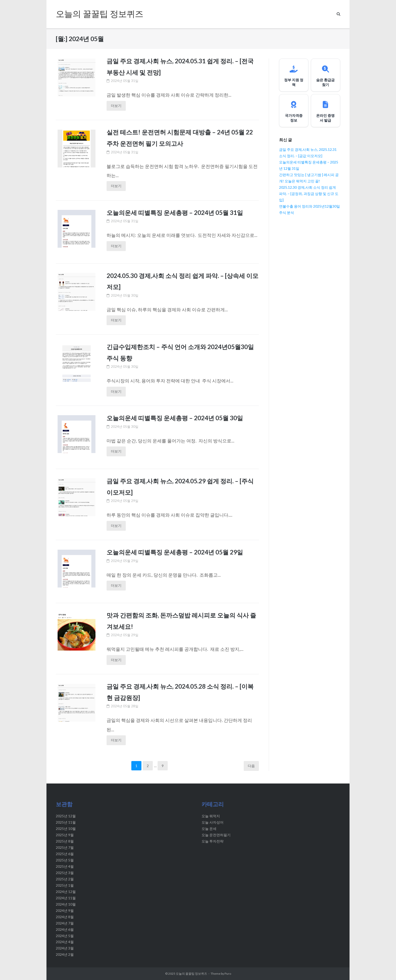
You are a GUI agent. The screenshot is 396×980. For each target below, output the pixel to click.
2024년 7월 (65, 923)
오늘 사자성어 (213, 822)
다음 (251, 766)
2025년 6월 (65, 854)
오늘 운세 (209, 829)
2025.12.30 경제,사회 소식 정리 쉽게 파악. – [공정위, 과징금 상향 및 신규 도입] (309, 194)
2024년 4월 (65, 942)
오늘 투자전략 (213, 841)
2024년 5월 (65, 936)
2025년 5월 (65, 860)
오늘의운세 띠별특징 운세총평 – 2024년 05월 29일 (177, 552)
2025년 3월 (65, 873)
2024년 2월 (65, 954)
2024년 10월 (66, 904)
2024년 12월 (66, 892)
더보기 (116, 106)
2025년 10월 (66, 829)
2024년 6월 (65, 929)
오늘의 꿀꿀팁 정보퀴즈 (191, 974)
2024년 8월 (65, 917)
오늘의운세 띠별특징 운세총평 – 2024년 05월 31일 (177, 212)
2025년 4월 (65, 866)
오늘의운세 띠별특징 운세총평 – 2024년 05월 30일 (177, 418)
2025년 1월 (65, 885)
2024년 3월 (65, 948)
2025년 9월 (65, 835)
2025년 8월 (65, 841)
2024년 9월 (65, 911)
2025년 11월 (66, 822)
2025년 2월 (65, 879)
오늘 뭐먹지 (211, 816)
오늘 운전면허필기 (216, 835)
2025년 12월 (66, 816)
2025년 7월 (65, 847)
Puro (228, 974)
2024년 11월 (66, 898)
